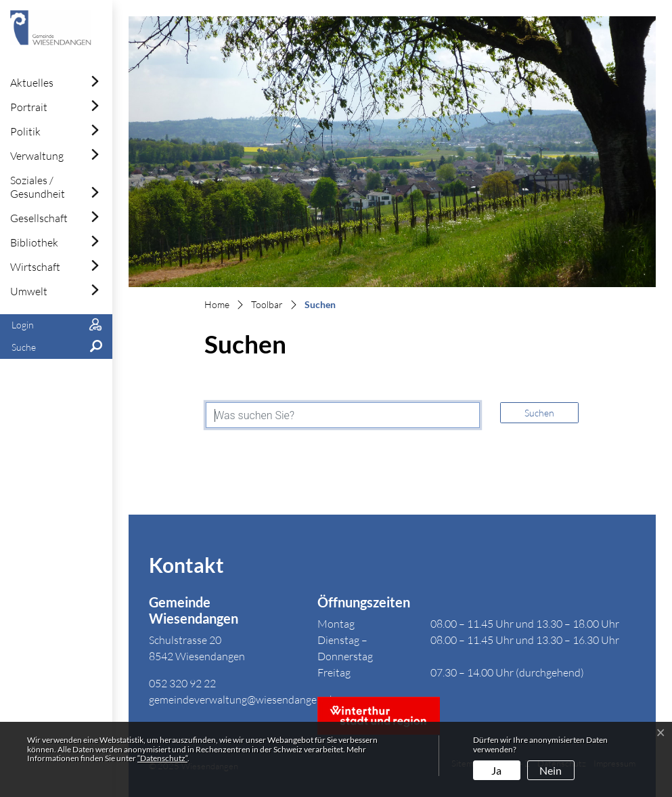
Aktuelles (32, 83)
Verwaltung (37, 156)
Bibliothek (34, 242)
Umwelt (29, 291)
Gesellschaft (39, 218)
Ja (496, 770)
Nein (551, 770)
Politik (25, 131)
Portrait (29, 107)
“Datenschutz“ (162, 758)
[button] (56, 348)
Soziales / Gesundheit (38, 187)
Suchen (539, 413)
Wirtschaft (35, 267)
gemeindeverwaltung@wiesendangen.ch (242, 699)
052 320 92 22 (182, 683)
